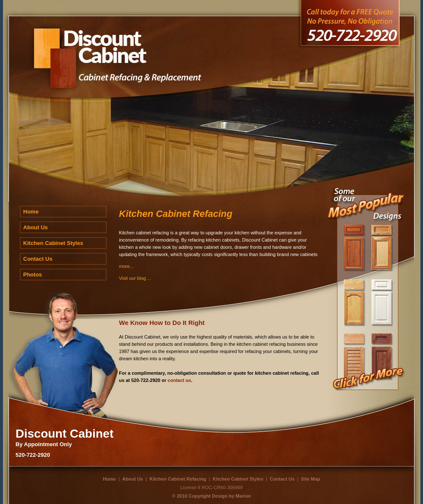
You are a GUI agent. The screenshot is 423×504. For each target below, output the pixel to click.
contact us (179, 380)
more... (126, 266)
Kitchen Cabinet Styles (53, 243)
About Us (36, 227)
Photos (33, 275)
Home (31, 212)
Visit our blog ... (135, 278)
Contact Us (38, 259)
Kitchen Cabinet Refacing (178, 479)
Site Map (310, 479)
